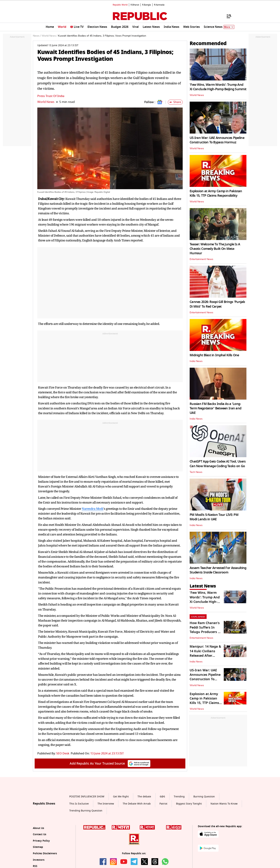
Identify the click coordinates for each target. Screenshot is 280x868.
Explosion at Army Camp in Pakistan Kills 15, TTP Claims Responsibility (216, 193)
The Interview (106, 804)
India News (196, 361)
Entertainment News (201, 259)
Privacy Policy (41, 841)
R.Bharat (135, 5)
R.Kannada (159, 5)
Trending (179, 797)
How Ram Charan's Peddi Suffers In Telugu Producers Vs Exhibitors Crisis (206, 630)
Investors (39, 860)
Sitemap (38, 847)
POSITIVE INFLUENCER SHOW (87, 797)
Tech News (196, 472)
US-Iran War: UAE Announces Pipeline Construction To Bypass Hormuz (217, 140)
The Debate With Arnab (137, 804)
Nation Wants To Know (224, 804)
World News (46, 102)
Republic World (120, 5)
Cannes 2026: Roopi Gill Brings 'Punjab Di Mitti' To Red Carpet (217, 304)
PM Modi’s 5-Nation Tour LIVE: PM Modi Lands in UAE (214, 517)
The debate (144, 797)
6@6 (162, 797)
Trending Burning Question (86, 811)
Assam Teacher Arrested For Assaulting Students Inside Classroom (218, 570)
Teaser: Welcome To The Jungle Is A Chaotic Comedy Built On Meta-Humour (215, 249)
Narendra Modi (93, 509)
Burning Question (204, 797)
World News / (49, 36)
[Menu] (227, 16)
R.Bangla (147, 5)
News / (37, 36)
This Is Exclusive (79, 804)
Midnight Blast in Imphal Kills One (214, 355)
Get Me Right (121, 797)
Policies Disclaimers (45, 853)
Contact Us (40, 834)
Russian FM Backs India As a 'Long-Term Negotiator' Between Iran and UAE (215, 408)
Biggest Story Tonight (189, 804)
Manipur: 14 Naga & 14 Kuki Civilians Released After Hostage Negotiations (205, 656)
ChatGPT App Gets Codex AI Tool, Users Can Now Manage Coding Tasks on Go (218, 464)
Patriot (163, 804)
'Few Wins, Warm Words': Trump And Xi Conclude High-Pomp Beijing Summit (218, 87)
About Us (38, 828)
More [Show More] (229, 27)
